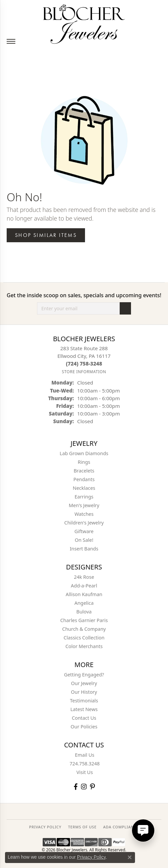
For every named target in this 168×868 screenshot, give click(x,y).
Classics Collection (84, 638)
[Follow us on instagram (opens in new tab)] (84, 787)
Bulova (84, 612)
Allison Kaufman (84, 594)
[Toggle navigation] (11, 41)
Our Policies (84, 727)
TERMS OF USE (82, 827)
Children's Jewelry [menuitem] (84, 523)
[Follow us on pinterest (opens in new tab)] (92, 787)
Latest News (84, 709)
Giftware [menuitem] (84, 531)
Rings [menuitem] (84, 462)
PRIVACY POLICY (45, 827)
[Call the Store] (84, 364)
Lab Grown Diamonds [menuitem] (84, 453)
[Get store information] (84, 372)
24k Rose (84, 577)
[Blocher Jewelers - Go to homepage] (84, 23)
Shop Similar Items (46, 235)
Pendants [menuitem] (84, 479)
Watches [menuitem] (84, 514)
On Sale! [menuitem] (84, 540)
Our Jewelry (84, 683)
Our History (84, 692)
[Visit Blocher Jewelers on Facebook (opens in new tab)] (76, 787)
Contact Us (84, 718)
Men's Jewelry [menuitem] (84, 505)
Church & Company (84, 629)
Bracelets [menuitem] (84, 471)
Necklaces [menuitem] (84, 488)
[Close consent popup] (130, 857)
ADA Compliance (121, 827)
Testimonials (84, 701)
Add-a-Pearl (84, 586)
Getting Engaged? (84, 675)
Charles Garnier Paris (84, 620)
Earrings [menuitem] (84, 497)
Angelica (84, 603)
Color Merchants (84, 646)
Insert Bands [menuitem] (84, 549)
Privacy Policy (91, 857)
